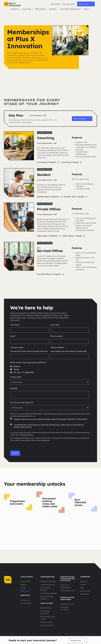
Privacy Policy (27, 435)
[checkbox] (50, 369)
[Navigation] (12, 4)
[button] (15, 9)
